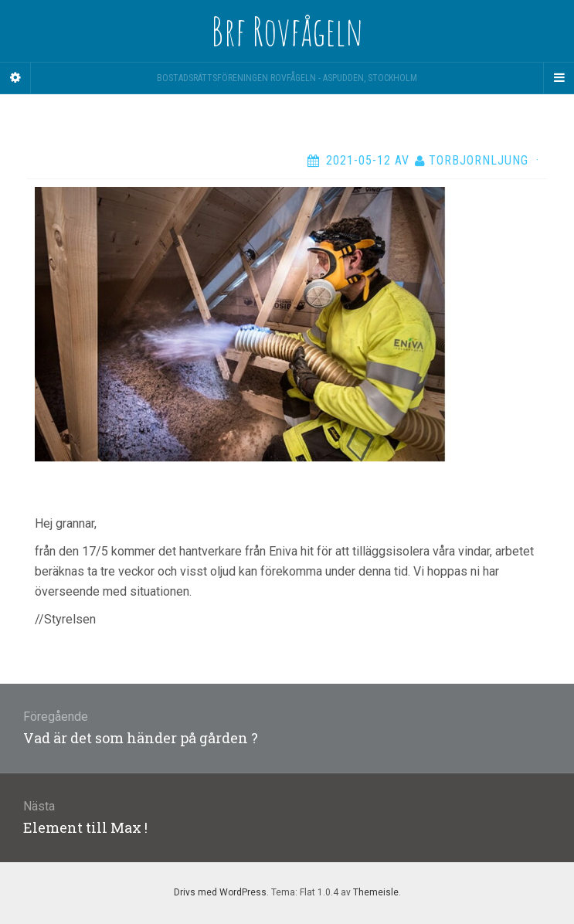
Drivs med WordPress (220, 892)
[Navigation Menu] (559, 78)
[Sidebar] (15, 78)
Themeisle (376, 892)
